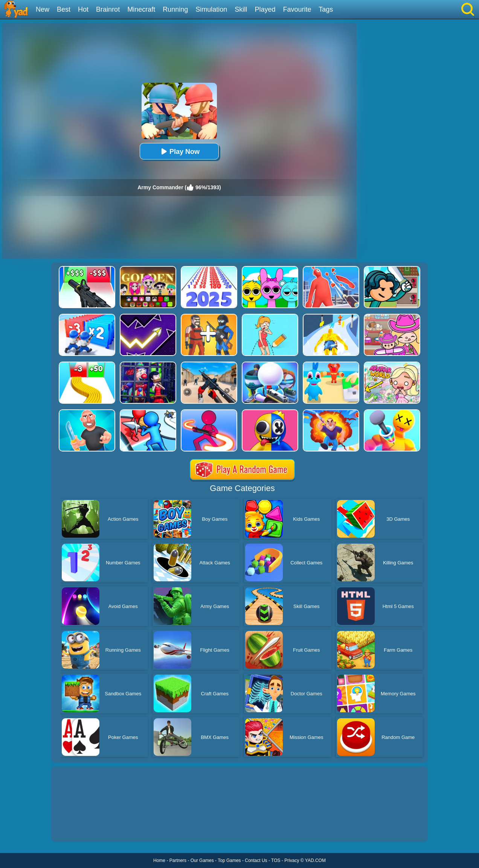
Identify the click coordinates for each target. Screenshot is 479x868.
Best (64, 9)
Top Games (229, 860)
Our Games (202, 860)
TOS (276, 860)
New (43, 9)
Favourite (297, 9)
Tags (326, 9)
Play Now (179, 151)
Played (265, 9)
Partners (178, 860)
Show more (77, 827)
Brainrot (108, 9)
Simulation (211, 9)
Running (175, 9)
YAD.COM (315, 860)
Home (159, 860)
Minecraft (141, 9)
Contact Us (256, 860)
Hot (83, 9)
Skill (241, 9)
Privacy (292, 860)
